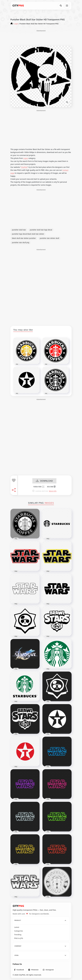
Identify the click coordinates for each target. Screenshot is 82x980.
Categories (19, 931)
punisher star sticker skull (49, 238)
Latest (17, 927)
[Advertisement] (41, 38)
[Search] (61, 6)
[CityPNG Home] (18, 6)
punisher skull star (19, 230)
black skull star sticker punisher (24, 238)
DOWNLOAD (44, 481)
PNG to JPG (19, 938)
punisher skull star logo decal (41, 230)
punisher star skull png (21, 243)
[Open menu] (67, 6)
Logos (26, 158)
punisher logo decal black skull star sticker (28, 234)
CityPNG (24, 167)
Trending (18, 935)
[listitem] (19, 970)
